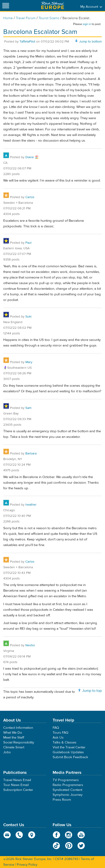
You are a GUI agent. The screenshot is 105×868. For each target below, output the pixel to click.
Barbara (31, 454)
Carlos (30, 197)
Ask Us (58, 738)
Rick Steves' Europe (53, 5)
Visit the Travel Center (69, 747)
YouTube (81, 835)
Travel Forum (26, 18)
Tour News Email (16, 785)
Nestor (30, 645)
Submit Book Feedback (70, 757)
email (7, 835)
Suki (28, 317)
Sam (28, 408)
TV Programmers (66, 780)
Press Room (62, 800)
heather (31, 505)
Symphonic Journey (68, 795)
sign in (87, 24)
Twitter (81, 846)
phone (19, 835)
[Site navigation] (6, 5)
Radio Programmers (68, 785)
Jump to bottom (90, 42)
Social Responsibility (19, 742)
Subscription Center (18, 790)
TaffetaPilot (27, 42)
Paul (28, 243)
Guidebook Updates (68, 752)
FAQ (56, 728)
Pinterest (69, 846)
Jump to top (92, 691)
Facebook (56, 835)
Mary (29, 362)
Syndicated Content (67, 790)
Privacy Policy (27, 865)
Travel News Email (17, 780)
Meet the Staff (14, 738)
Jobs (7, 752)
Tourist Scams (49, 18)
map (32, 835)
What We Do (13, 733)
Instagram (69, 835)
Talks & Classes (64, 742)
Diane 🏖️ (32, 157)
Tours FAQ (60, 733)
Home (8, 18)
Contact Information (18, 728)
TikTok (56, 846)
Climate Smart (14, 747)
